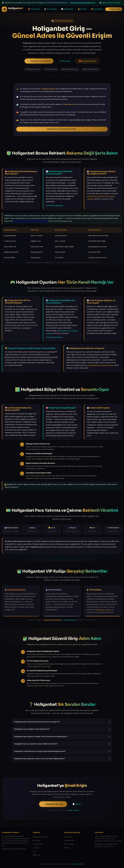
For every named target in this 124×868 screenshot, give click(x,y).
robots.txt (76, 810)
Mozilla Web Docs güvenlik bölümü (101, 365)
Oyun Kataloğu (51, 9)
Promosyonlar (34, 9)
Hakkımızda (37, 855)
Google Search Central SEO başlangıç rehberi (31, 221)
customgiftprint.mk (111, 844)
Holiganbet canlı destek (52, 620)
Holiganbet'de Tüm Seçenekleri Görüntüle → (62, 129)
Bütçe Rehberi (67, 9)
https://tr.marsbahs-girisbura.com (83, 3)
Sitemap (70, 810)
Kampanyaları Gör (87, 61)
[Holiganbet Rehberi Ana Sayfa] (12, 9)
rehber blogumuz (70, 620)
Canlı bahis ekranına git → (55, 337)
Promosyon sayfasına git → (55, 206)
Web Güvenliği (69, 844)
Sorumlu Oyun (69, 840)
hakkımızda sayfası (103, 610)
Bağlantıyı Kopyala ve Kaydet (110, 3)
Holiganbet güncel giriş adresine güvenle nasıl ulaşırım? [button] (62, 722)
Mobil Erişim (65, 61)
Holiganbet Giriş (114, 9)
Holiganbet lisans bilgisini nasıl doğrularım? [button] (62, 729)
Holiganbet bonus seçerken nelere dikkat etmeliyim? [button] (62, 744)
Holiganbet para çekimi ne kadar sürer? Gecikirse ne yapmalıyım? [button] (62, 737)
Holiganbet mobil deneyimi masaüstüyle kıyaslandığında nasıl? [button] (62, 751)
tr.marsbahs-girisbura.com (104, 847)
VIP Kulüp (82, 9)
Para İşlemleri (97, 9)
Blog (34, 851)
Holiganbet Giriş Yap (53, 804)
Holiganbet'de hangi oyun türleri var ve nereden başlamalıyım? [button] (62, 759)
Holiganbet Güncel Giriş (39, 61)
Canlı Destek (68, 837)
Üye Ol (77, 804)
